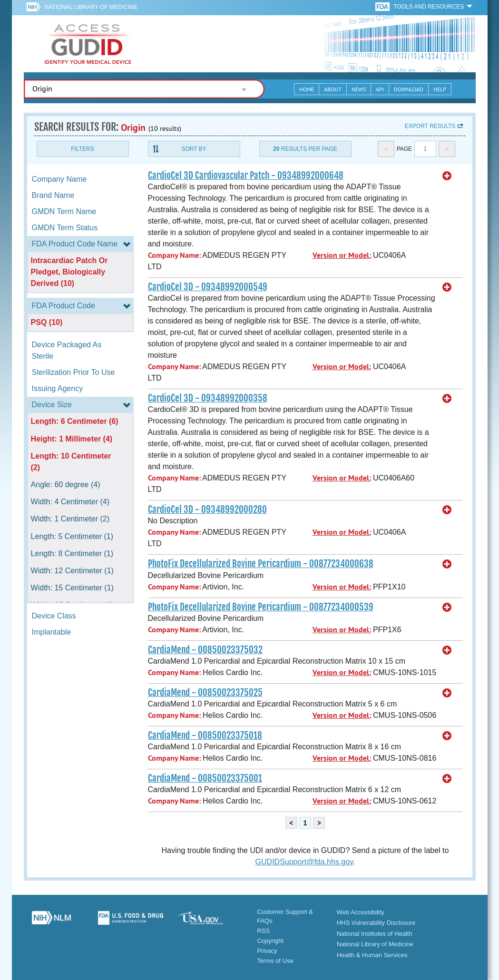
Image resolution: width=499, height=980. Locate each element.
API (380, 89)
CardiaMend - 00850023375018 (205, 735)
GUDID (88, 44)
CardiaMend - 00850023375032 (205, 650)
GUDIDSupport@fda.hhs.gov (304, 862)
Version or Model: (342, 255)
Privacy (267, 951)
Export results (430, 126)
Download (409, 89)
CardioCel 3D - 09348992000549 (208, 287)
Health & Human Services (372, 955)
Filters (82, 149)
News (359, 89)
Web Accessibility (361, 912)
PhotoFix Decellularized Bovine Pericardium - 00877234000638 (261, 564)
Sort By (194, 149)
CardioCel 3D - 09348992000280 (207, 510)
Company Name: (174, 255)
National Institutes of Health (375, 934)
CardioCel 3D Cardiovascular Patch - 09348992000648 (246, 176)
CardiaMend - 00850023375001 (205, 778)
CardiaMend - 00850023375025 (205, 693)
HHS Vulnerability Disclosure (376, 923)
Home (307, 89)
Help (440, 89)
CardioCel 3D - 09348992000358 (208, 398)
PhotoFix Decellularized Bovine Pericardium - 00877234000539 (261, 607)
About (333, 89)
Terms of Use (275, 961)
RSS (263, 931)
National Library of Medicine (91, 7)
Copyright (270, 941)
